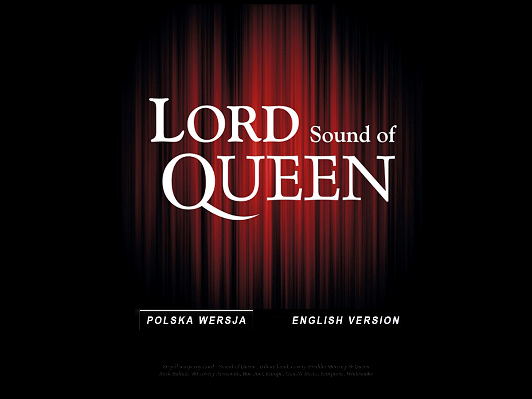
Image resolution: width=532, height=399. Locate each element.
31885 (523, 388)
